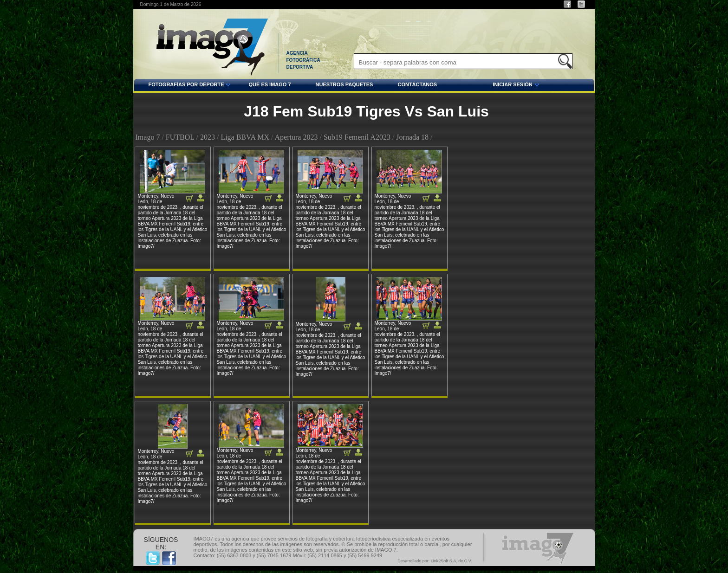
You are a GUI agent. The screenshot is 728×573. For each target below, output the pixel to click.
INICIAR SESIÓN (489, 86)
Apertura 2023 (296, 137)
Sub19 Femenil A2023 (357, 137)
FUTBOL (180, 137)
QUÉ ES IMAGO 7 (270, 84)
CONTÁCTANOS (417, 84)
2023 (208, 137)
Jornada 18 (412, 137)
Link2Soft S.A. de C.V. (452, 561)
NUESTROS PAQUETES (344, 84)
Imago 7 (148, 137)
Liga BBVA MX (245, 137)
